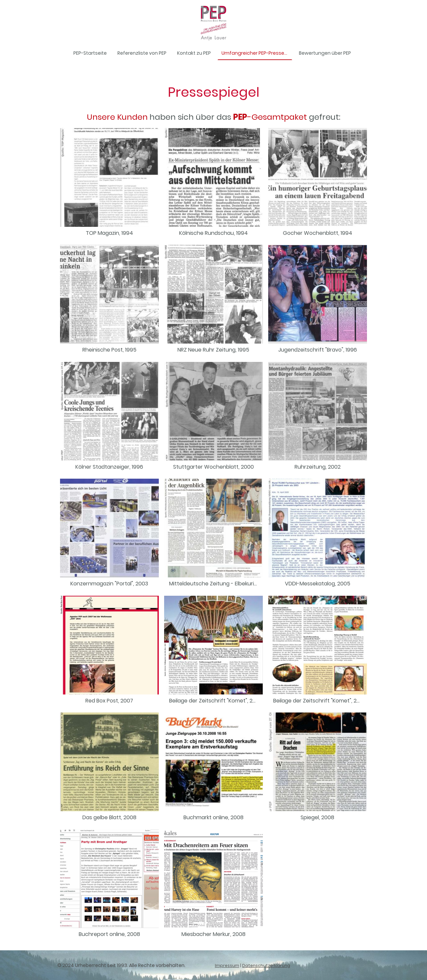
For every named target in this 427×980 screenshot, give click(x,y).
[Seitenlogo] (214, 23)
